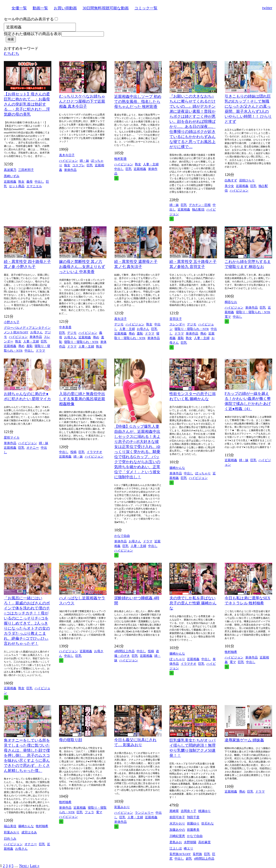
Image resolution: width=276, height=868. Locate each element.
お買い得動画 (65, 8)
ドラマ (40, 350)
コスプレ (78, 165)
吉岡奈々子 (189, 811)
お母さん (36, 332)
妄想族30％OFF (180, 854)
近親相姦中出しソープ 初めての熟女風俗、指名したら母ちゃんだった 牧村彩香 (138, 102)
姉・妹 (84, 161)
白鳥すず (231, 180)
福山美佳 (10, 826)
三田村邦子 (26, 170)
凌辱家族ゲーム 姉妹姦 (244, 740)
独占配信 (198, 209)
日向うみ (10, 839)
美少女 (229, 186)
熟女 (21, 182)
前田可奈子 (177, 817)
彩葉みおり (12, 832)
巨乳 (90, 165)
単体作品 (70, 170)
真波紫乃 (10, 170)
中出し (39, 182)
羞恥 (30, 346)
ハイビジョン (68, 161)
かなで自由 (122, 536)
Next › (24, 866)
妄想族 (197, 854)
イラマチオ (94, 452)
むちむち (12, 53)
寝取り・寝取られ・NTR (81, 342)
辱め (21, 346)
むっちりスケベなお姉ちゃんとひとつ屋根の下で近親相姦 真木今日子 (82, 101)
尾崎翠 (174, 811)
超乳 (189, 859)
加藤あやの (177, 830)
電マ (228, 317)
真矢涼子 (120, 319)
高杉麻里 (204, 842)
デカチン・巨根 (200, 205)
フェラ (89, 812)
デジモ (72, 333)
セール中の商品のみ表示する (29, 19)
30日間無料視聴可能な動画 (106, 8)
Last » (35, 866)
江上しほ (176, 848)
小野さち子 (12, 322)
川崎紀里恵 (177, 836)
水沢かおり (177, 823)
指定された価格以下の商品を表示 (33, 34)
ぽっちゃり (203, 473)
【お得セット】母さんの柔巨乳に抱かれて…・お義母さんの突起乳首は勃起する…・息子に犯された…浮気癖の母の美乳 (27, 104)
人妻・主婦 (151, 164)
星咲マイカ (12, 437)
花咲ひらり (247, 180)
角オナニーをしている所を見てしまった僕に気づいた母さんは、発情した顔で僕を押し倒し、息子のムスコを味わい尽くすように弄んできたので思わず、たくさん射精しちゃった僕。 (27, 755)
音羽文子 (176, 319)
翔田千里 (193, 817)
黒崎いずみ (12, 176)
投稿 (73, 452)
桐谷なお (231, 302)
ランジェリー (144, 813)
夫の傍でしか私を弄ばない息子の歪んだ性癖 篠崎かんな (193, 603)
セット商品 (17, 186)
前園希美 (193, 830)
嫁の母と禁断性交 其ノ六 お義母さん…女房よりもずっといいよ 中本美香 (82, 267)
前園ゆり (193, 823)
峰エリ (189, 848)
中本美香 (65, 327)
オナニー (33, 448)
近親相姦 (10, 182)
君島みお (176, 842)
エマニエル (34, 186)
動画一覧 (40, 8)
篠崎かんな (177, 468)
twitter (267, 8)
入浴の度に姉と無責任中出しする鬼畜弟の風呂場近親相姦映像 (82, 399)
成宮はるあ (29, 832)
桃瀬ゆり (204, 811)
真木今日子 (67, 155)
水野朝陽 (190, 842)
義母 (30, 182)
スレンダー (177, 324)
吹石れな (208, 823)
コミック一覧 (146, 8)
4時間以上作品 (124, 651)
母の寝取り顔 (71, 740)
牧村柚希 (231, 652)
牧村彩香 (120, 159)
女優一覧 (19, 8)
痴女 (67, 165)
